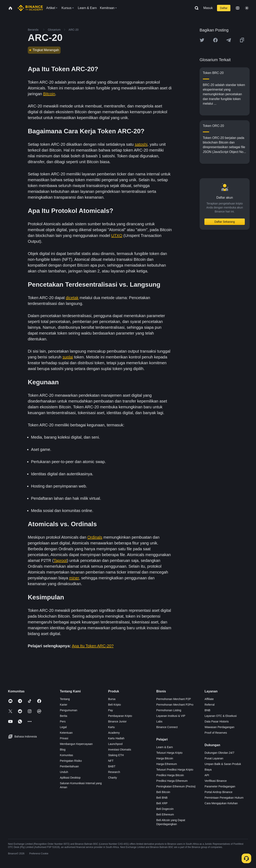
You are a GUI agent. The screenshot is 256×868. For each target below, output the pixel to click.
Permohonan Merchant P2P (174, 699)
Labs (159, 721)
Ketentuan (66, 733)
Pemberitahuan (69, 766)
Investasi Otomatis (119, 750)
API (207, 775)
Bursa (112, 699)
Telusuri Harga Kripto (169, 753)
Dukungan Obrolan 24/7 (219, 753)
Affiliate (209, 699)
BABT (112, 766)
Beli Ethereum (165, 814)
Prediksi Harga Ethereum (172, 781)
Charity (112, 778)
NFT (111, 761)
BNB (207, 710)
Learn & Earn (165, 747)
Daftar (224, 8)
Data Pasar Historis (217, 721)
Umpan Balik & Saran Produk (223, 764)
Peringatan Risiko (71, 761)
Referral (210, 705)
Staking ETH (116, 755)
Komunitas (66, 755)
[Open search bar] (195, 8)
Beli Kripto (114, 705)
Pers (63, 721)
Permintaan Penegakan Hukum (224, 798)
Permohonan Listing (169, 710)
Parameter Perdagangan (220, 786)
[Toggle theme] (247, 8)
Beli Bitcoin (163, 792)
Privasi (64, 738)
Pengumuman (68, 710)
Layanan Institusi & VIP (171, 716)
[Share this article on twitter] (202, 40)
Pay (110, 710)
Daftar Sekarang (225, 222)
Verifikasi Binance (216, 781)
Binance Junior (117, 721)
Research (114, 772)
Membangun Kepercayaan (76, 744)
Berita (63, 716)
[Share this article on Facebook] (215, 40)
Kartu (111, 727)
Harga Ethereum (167, 764)
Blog (63, 750)
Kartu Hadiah (116, 738)
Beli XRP (162, 803)
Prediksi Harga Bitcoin (170, 775)
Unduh (64, 772)
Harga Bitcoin (165, 758)
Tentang (65, 699)
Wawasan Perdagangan (219, 727)
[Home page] (30, 8)
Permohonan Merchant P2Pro (175, 705)
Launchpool (115, 744)
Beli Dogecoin (165, 809)
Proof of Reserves (216, 733)
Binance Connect (167, 727)
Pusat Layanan (214, 758)
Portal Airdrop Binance (218, 792)
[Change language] (238, 8)
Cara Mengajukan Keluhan (221, 803)
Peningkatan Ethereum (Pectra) (176, 786)
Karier (63, 705)
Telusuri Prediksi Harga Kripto (175, 770)
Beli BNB (162, 798)
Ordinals (95, 537)
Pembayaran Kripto (120, 716)
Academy (114, 733)
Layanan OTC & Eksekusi (221, 716)
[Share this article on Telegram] (229, 40)
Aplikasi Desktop (70, 778)
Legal (63, 727)
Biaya (208, 770)
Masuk (208, 8)
